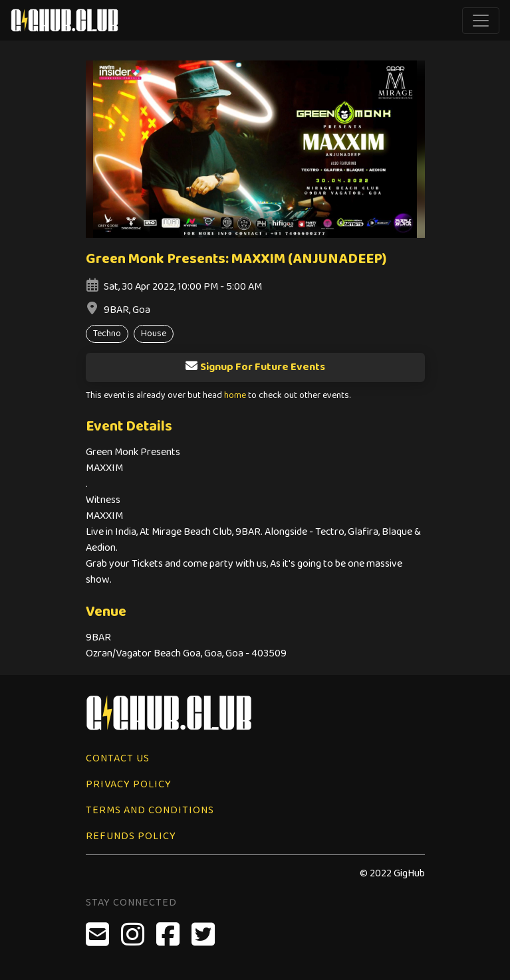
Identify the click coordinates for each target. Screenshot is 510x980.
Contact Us (118, 758)
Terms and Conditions (150, 810)
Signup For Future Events (255, 367)
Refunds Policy (131, 836)
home (235, 396)
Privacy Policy (129, 784)
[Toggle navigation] (481, 21)
